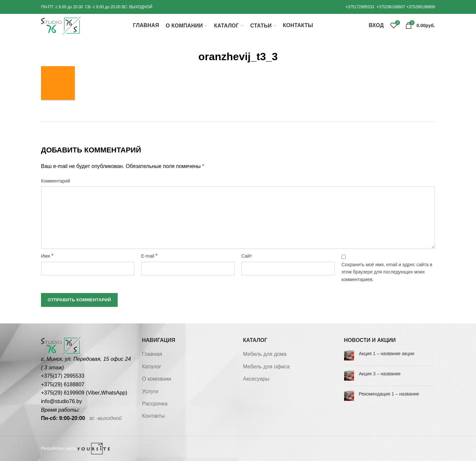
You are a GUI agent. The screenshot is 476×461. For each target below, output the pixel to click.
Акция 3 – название (380, 374)
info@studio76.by (61, 401)
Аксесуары (256, 379)
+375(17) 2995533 (63, 376)
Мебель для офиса (266, 367)
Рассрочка (155, 404)
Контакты (154, 416)
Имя (47, 256)
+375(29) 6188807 (63, 384)
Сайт (247, 256)
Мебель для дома (265, 354)
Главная (152, 354)
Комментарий (56, 181)
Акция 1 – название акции (387, 354)
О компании (157, 379)
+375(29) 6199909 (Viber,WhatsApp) (84, 393)
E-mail (149, 256)
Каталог (152, 367)
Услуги (150, 391)
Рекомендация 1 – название (389, 394)
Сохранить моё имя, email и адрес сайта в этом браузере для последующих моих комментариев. (387, 272)
